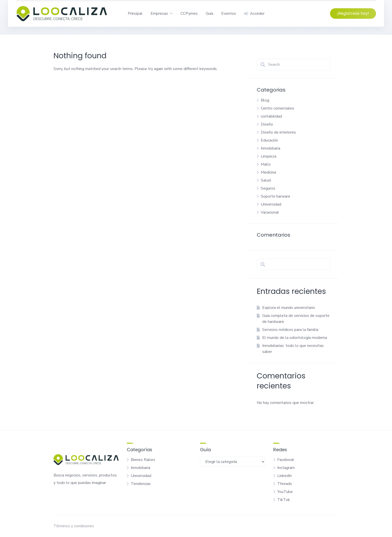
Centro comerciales (277, 108)
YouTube (285, 492)
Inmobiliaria (270, 148)
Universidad (271, 204)
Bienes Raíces (143, 460)
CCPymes (189, 14)
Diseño (267, 124)
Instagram (286, 468)
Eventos (229, 14)
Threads (285, 484)
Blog (265, 100)
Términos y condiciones (74, 526)
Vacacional (270, 212)
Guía (209, 14)
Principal (135, 14)
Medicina (268, 172)
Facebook (286, 460)
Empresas (159, 14)
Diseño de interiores (278, 132)
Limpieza (268, 156)
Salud (266, 180)
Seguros (268, 188)
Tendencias (141, 484)
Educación (269, 140)
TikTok (284, 500)
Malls (266, 164)
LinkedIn (284, 476)
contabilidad (271, 116)
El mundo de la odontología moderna (295, 338)
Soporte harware (275, 196)
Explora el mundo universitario (289, 308)
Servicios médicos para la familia (290, 330)
